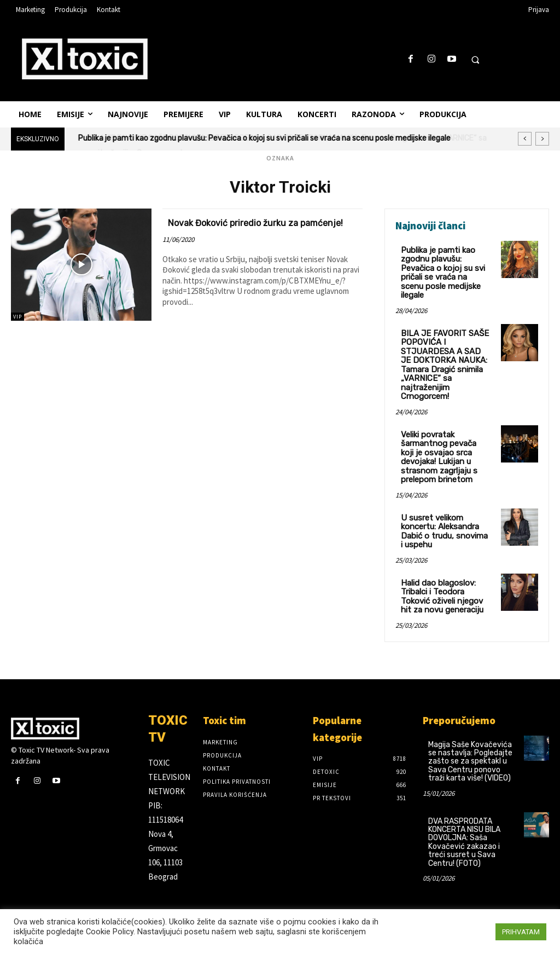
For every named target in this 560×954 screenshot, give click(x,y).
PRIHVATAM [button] (521, 932)
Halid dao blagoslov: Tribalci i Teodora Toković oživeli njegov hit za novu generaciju (445, 572)
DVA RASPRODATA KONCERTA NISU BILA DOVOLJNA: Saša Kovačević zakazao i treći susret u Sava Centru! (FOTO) (464, 817)
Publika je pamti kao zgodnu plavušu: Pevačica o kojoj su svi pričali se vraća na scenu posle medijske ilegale (444, 267)
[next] (542, 139)
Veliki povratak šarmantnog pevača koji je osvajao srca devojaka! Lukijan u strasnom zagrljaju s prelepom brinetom (444, 438)
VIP (17, 317)
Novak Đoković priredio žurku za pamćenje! (244, 228)
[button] (475, 60)
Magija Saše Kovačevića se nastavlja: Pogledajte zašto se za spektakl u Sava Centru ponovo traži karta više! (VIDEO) (470, 736)
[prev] (525, 139)
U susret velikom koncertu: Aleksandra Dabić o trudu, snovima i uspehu (443, 509)
